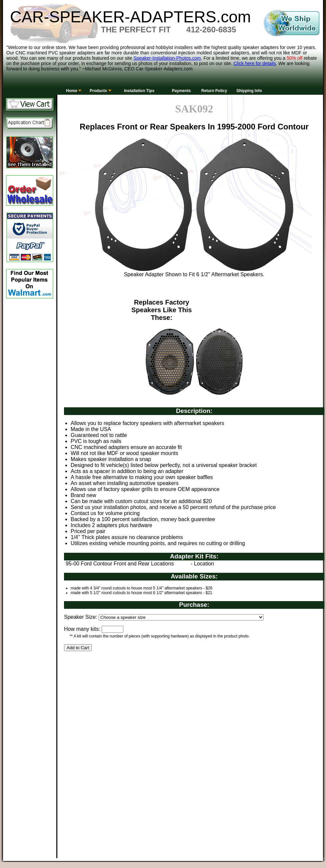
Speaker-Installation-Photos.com (167, 58)
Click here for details (255, 63)
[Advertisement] (135, 715)
